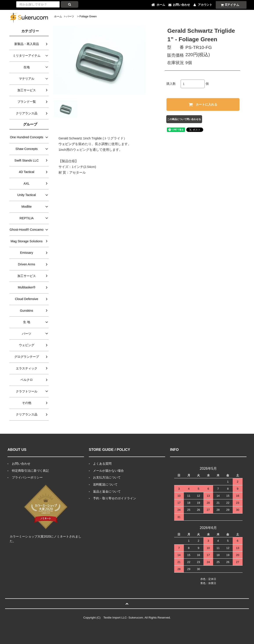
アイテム (229, 5)
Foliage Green (88, 16)
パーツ (70, 16)
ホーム (58, 16)
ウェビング (67, 144)
